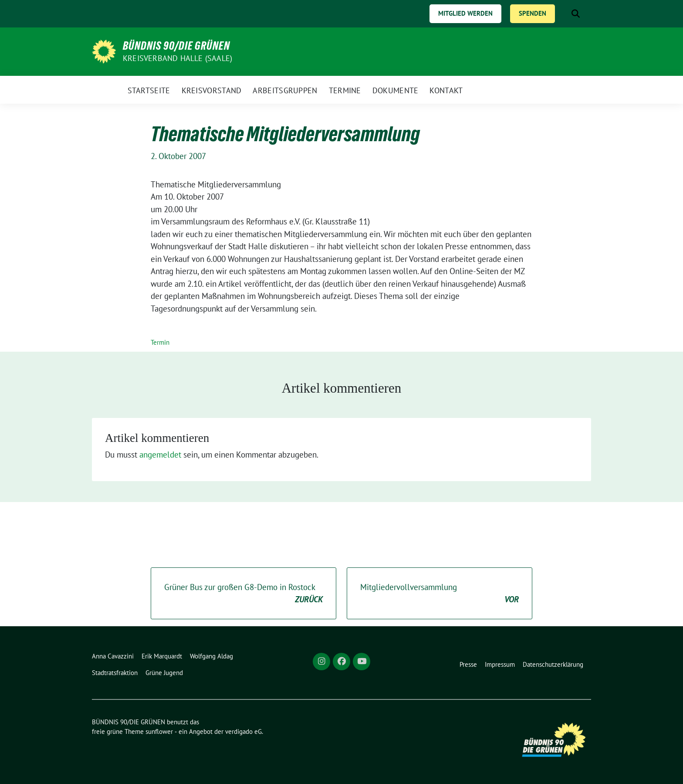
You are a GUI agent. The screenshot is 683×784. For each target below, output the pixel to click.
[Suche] (563, 14)
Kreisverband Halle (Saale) (178, 58)
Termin (160, 342)
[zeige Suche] (576, 14)
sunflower (159, 731)
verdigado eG (243, 731)
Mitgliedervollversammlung (440, 594)
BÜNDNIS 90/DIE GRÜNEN (176, 46)
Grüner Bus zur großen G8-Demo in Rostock (243, 594)
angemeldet (160, 455)
